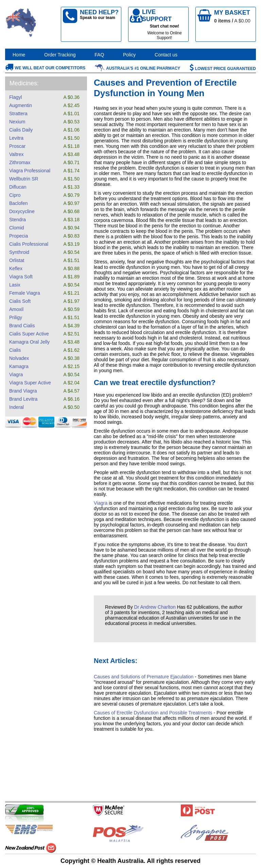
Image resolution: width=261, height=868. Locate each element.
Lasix (15, 285)
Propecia (19, 236)
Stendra (18, 220)
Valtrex (16, 154)
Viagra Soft (21, 277)
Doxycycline (22, 211)
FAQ (99, 55)
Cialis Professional (29, 244)
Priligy (16, 317)
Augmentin (21, 105)
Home (19, 55)
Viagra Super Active (30, 383)
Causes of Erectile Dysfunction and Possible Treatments (153, 713)
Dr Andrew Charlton (155, 607)
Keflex (16, 268)
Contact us (166, 55)
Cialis (15, 350)
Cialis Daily (21, 130)
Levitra (16, 138)
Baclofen (18, 203)
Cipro (15, 195)
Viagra (16, 375)
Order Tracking (60, 55)
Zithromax (20, 162)
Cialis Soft (20, 301)
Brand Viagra (23, 391)
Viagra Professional (30, 171)
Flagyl (15, 97)
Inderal (16, 407)
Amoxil (16, 309)
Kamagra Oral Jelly (29, 342)
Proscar (17, 146)
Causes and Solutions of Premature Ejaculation (144, 677)
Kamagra (19, 366)
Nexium (17, 122)
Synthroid (19, 252)
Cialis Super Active (29, 334)
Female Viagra (25, 293)
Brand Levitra (23, 399)
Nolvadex (19, 358)
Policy (129, 55)
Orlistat (17, 260)
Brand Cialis (22, 326)
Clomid (17, 228)
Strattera (18, 114)
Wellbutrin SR (24, 179)
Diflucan (18, 187)
